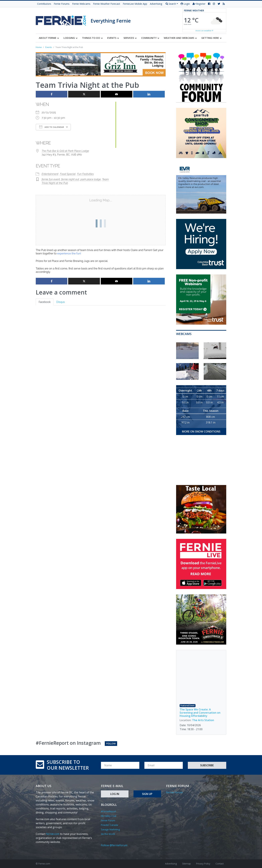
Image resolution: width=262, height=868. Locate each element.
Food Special (68, 174)
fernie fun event (51, 179)
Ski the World (108, 834)
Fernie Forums (62, 4)
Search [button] (171, 4)
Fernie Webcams (81, 4)
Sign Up (147, 794)
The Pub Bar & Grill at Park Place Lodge (65, 151)
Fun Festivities (85, 174)
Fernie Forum (108, 820)
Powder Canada (109, 825)
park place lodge (91, 179)
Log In (115, 794)
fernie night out (70, 179)
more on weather (204, 31)
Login (185, 4)
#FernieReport (108, 811)
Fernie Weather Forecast (107, 4)
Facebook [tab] (45, 302)
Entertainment (50, 174)
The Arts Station (203, 720)
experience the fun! (69, 253)
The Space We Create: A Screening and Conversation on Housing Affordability (200, 713)
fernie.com (53, 834)
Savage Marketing (110, 829)
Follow (111, 743)
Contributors (44, 4)
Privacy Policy (203, 864)
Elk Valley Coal (109, 816)
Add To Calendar (52, 127)
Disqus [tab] (61, 302)
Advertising (156, 4)
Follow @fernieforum (114, 845)
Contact (220, 864)
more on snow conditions (201, 431)
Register (199, 4)
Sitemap (186, 864)
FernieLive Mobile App (135, 4)
